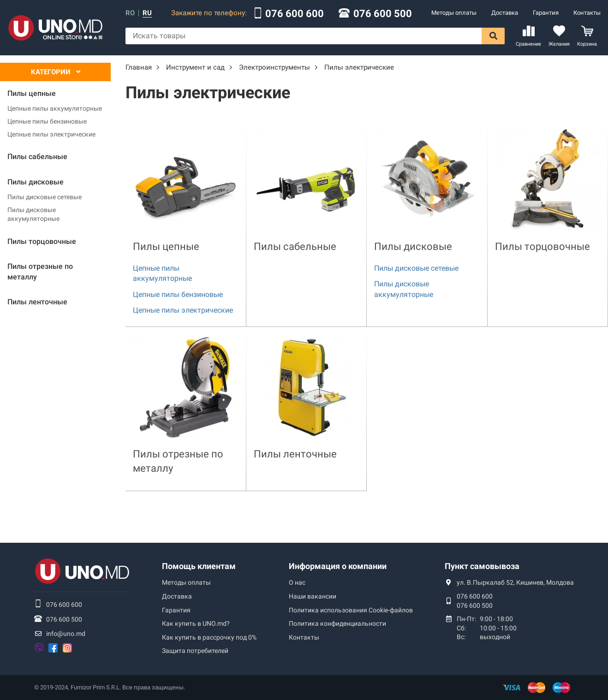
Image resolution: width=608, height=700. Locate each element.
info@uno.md (66, 634)
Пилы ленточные (295, 454)
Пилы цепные (166, 246)
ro (130, 13)
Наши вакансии (313, 596)
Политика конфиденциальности (337, 623)
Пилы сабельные (295, 246)
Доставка (505, 13)
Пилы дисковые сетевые (45, 197)
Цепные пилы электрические (51, 134)
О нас (297, 582)
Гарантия (546, 13)
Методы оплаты (454, 13)
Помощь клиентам (199, 566)
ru (147, 13)
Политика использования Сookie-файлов (351, 610)
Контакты (587, 13)
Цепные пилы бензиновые (47, 121)
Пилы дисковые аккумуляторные (33, 214)
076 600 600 (295, 14)
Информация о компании (338, 566)
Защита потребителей (195, 651)
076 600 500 (383, 14)
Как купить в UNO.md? (196, 623)
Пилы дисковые (413, 246)
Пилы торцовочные (542, 246)
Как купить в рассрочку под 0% (209, 637)
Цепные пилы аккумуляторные (55, 108)
